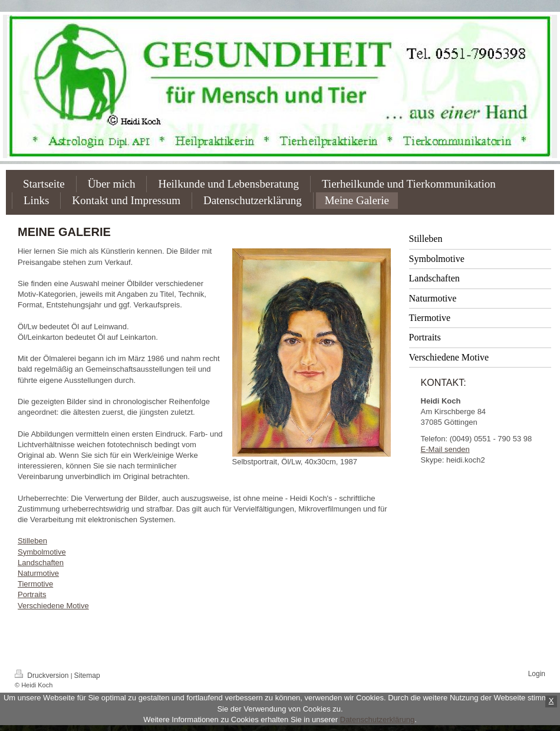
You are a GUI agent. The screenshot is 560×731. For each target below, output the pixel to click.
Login (537, 674)
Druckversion (43, 676)
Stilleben (32, 541)
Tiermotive (35, 584)
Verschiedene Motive (53, 606)
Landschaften (41, 563)
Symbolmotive (42, 552)
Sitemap (87, 676)
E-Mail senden (445, 449)
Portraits (32, 594)
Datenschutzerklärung (377, 719)
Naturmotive (38, 573)
